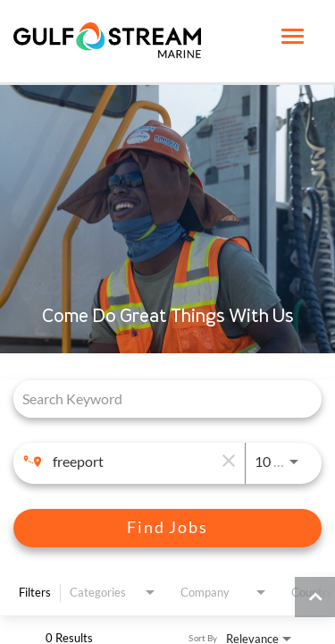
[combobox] (159, 398)
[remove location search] (227, 462)
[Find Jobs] (167, 528)
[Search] (167, 528)
